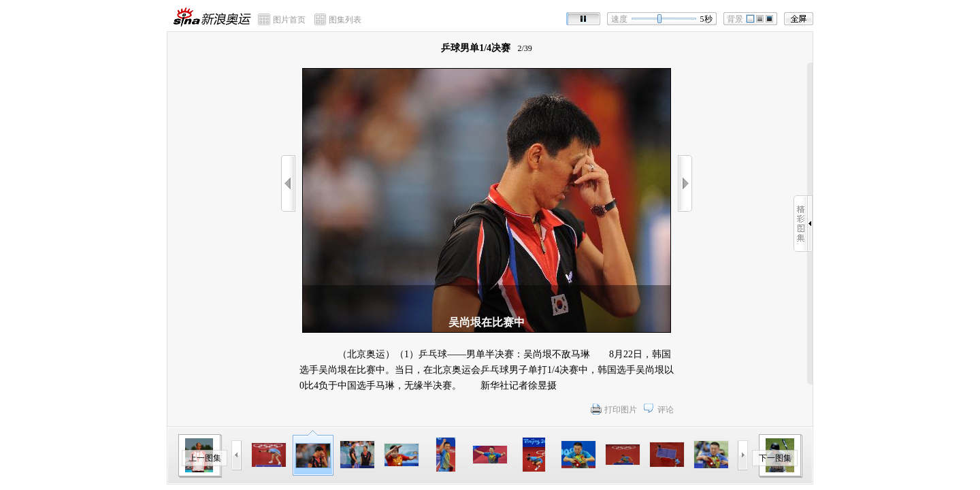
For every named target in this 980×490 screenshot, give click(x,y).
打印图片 (621, 410)
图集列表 (345, 20)
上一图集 (205, 458)
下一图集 (775, 458)
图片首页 (289, 20)
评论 (666, 410)
